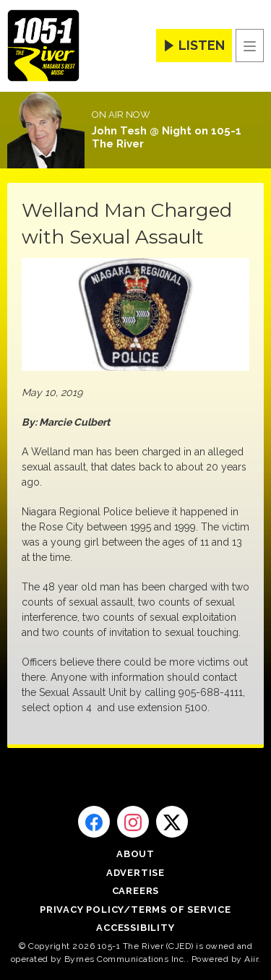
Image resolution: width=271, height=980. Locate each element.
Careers (136, 891)
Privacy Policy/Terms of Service (135, 910)
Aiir (251, 959)
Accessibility (135, 928)
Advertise (135, 873)
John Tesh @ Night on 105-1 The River (167, 137)
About (135, 854)
